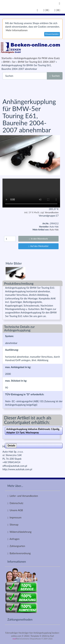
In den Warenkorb (38, 239)
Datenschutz (15, 503)
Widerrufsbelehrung (19, 532)
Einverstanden (52, 34)
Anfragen (13, 539)
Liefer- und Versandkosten (23, 496)
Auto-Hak (54, 230)
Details (11, 445)
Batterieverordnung (19, 553)
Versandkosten (52, 212)
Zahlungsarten (16, 546)
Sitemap (13, 525)
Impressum (14, 517)
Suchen (55, 76)
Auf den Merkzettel (38, 246)
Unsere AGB (15, 510)
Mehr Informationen (17, 30)
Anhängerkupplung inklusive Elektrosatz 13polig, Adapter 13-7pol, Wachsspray (33, 431)
